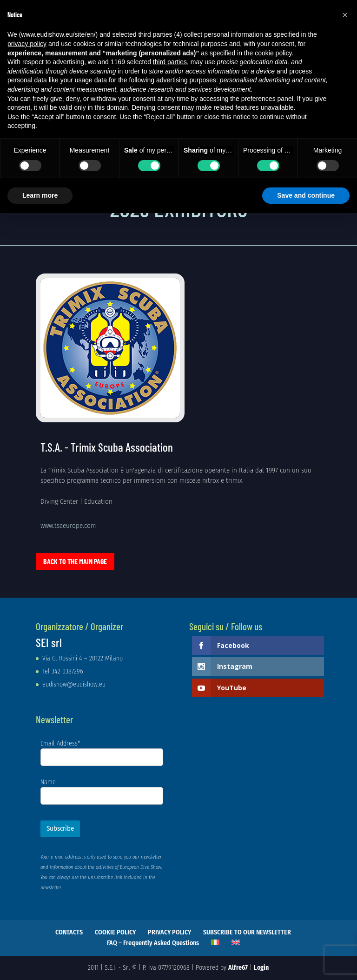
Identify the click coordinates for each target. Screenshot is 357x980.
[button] (345, 15)
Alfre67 (238, 968)
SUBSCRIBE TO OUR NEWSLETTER (247, 932)
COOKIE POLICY (115, 932)
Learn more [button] (40, 195)
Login (261, 968)
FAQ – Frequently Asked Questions (153, 943)
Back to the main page (75, 561)
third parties (170, 62)
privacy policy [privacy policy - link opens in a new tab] (27, 44)
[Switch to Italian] (215, 942)
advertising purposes (186, 80)
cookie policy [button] (273, 53)
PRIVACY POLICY (169, 932)
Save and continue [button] (306, 195)
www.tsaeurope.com (68, 526)
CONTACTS (69, 932)
